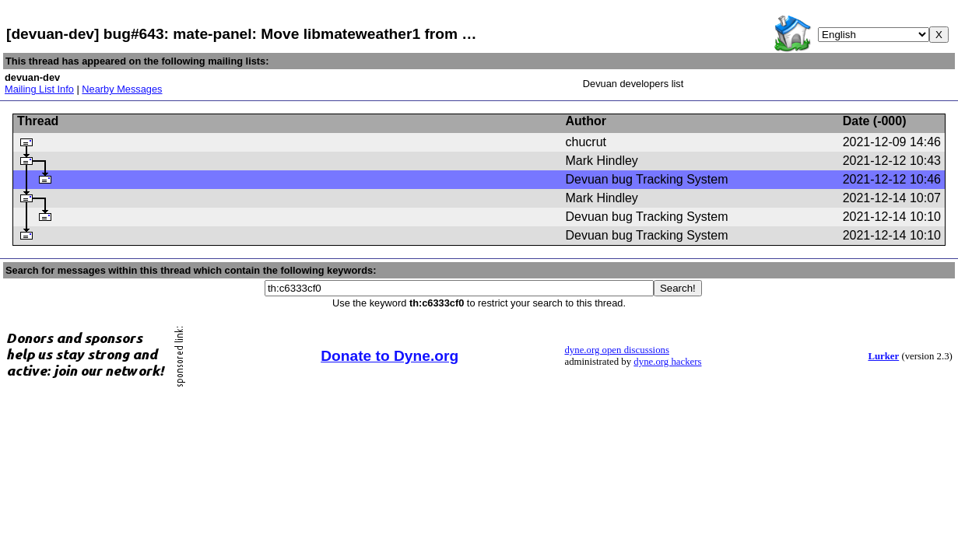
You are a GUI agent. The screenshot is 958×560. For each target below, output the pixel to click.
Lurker (883, 356)
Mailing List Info (39, 89)
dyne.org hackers (667, 362)
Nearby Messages (122, 89)
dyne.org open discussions (616, 350)
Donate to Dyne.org (390, 356)
